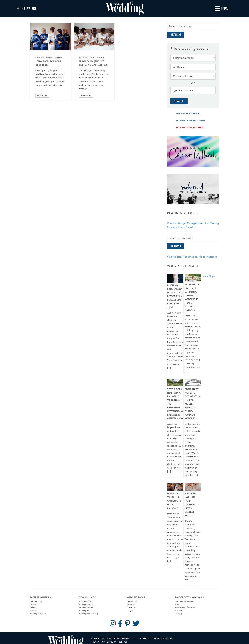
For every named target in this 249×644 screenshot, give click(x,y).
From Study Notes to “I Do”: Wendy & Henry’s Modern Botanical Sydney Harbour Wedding (192, 404)
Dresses (33, 604)
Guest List (204, 223)
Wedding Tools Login (184, 601)
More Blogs (209, 276)
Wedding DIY (84, 610)
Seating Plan (132, 601)
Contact (179, 610)
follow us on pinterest (190, 128)
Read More (42, 96)
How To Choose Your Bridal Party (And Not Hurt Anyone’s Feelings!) (93, 61)
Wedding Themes (86, 607)
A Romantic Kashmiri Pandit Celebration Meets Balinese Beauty (192, 505)
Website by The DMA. (164, 639)
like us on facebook (188, 114)
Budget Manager (188, 223)
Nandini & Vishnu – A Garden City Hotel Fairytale (174, 501)
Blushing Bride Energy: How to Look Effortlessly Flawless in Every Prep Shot (175, 296)
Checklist (172, 223)
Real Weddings (36, 601)
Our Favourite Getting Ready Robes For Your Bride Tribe (49, 61)
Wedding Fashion (86, 604)
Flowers (33, 610)
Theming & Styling (38, 613)
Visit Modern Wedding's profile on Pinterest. (192, 257)
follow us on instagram (191, 121)
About (178, 604)
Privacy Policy (109, 642)
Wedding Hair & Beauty (88, 613)
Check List (131, 607)
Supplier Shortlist (186, 227)
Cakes (33, 607)
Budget (130, 610)
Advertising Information (185, 607)
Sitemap (179, 613)
